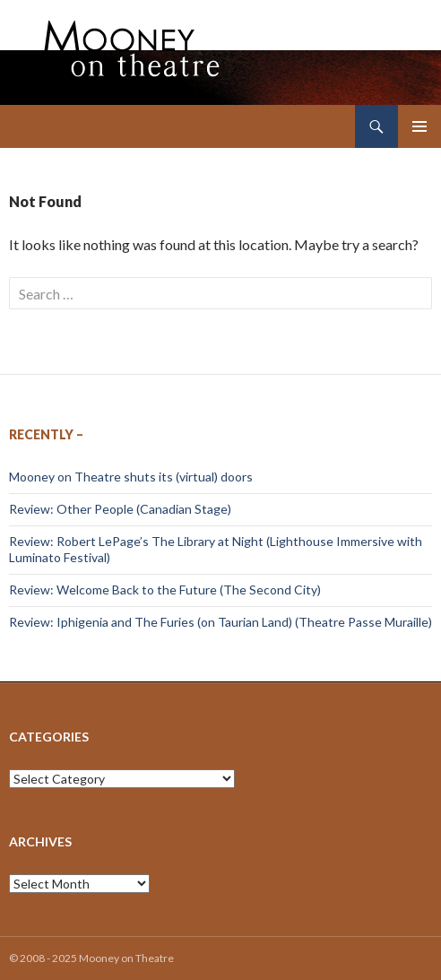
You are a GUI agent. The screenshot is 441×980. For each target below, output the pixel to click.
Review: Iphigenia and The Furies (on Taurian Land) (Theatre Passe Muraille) (220, 622)
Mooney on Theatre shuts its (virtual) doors (131, 477)
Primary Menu (419, 126)
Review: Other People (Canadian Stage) (120, 509)
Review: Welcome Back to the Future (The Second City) (165, 590)
